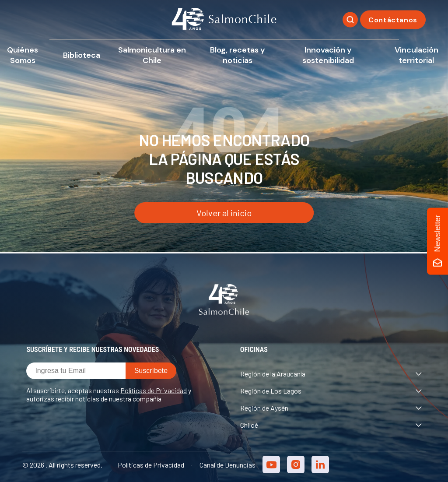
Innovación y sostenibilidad (328, 55)
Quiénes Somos (23, 55)
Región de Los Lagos (331, 391)
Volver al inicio (224, 213)
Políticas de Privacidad (154, 390)
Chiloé (331, 425)
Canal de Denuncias (227, 465)
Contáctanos (393, 20)
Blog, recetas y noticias (238, 55)
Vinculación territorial (416, 55)
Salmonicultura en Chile (152, 55)
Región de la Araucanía (331, 374)
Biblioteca (82, 55)
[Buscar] (350, 20)
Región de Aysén (331, 408)
